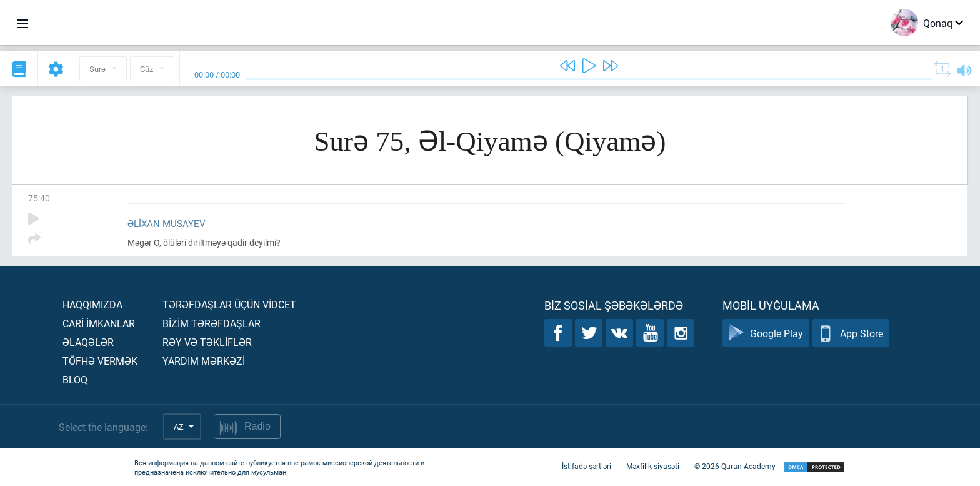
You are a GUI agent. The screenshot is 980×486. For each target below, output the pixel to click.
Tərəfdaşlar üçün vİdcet (229, 304)
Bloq (75, 379)
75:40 (39, 198)
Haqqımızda (92, 304)
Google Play (766, 333)
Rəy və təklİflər (207, 342)
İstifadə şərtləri (587, 466)
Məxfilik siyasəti (653, 466)
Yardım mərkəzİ (204, 361)
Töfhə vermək (100, 361)
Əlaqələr (88, 342)
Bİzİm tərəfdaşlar (212, 323)
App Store (851, 333)
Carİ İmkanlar (99, 323)
